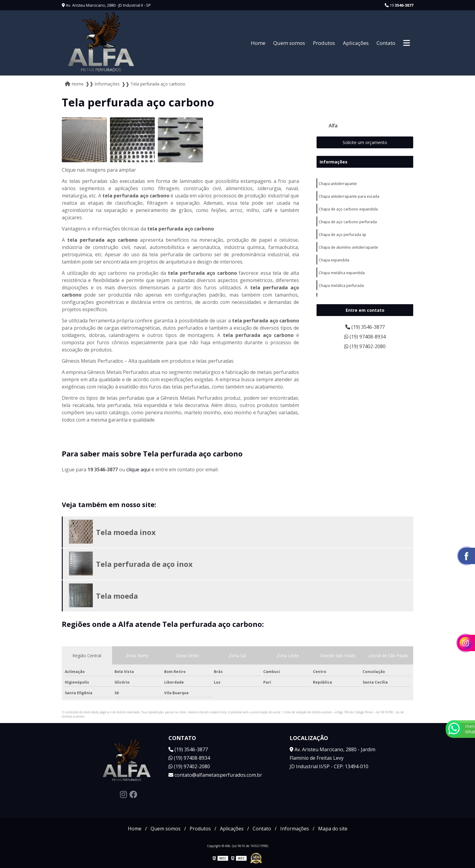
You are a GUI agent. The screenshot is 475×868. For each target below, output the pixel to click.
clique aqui (138, 469)
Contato (386, 43)
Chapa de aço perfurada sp (342, 235)
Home (258, 43)
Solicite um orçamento (365, 142)
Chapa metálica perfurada (341, 286)
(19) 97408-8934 (365, 337)
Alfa (333, 126)
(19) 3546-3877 (365, 327)
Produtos (324, 43)
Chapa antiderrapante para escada (349, 196)
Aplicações (356, 43)
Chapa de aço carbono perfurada (348, 222)
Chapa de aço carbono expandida (348, 209)
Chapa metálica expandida (342, 273)
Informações (334, 162)
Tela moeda (117, 596)
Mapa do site (333, 829)
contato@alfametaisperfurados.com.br (215, 775)
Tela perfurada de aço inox (144, 564)
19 (399, 5)
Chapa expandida (334, 260)
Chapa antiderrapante (338, 184)
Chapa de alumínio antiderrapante (348, 247)
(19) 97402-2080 (365, 346)
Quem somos (289, 43)
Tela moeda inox (126, 532)
